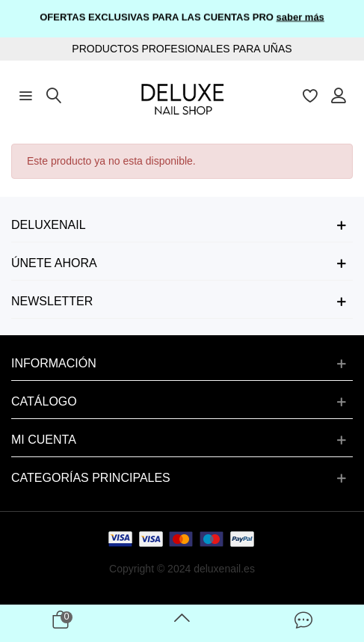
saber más (300, 16)
